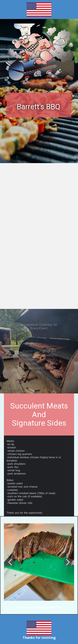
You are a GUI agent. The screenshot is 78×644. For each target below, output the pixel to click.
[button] (10, 562)
